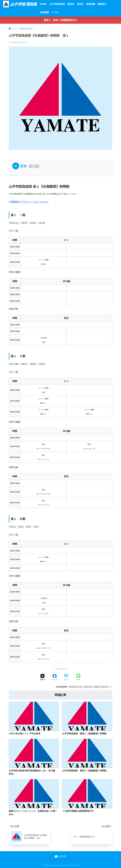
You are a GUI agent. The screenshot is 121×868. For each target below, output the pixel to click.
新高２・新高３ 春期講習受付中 (61, 20)
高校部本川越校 (92, 687)
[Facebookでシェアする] (55, 677)
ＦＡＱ (55, 12)
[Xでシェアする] (43, 677)
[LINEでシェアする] (78, 677)
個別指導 (91, 4)
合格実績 (44, 12)
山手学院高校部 (57, 4)
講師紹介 (102, 4)
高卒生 (80, 4)
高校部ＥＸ (107, 687)
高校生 (71, 4)
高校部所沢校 (76, 687)
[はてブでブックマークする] (66, 677)
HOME (43, 4)
